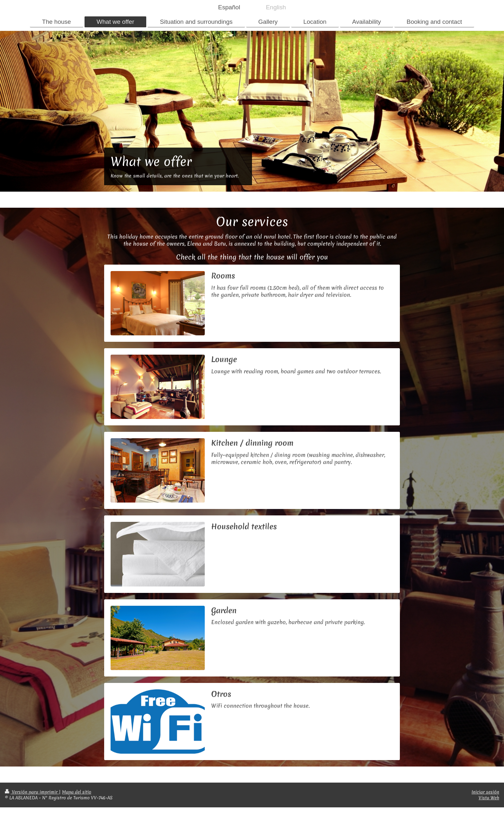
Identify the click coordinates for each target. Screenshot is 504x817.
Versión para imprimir (32, 792)
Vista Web (489, 798)
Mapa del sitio (77, 792)
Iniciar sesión (485, 792)
